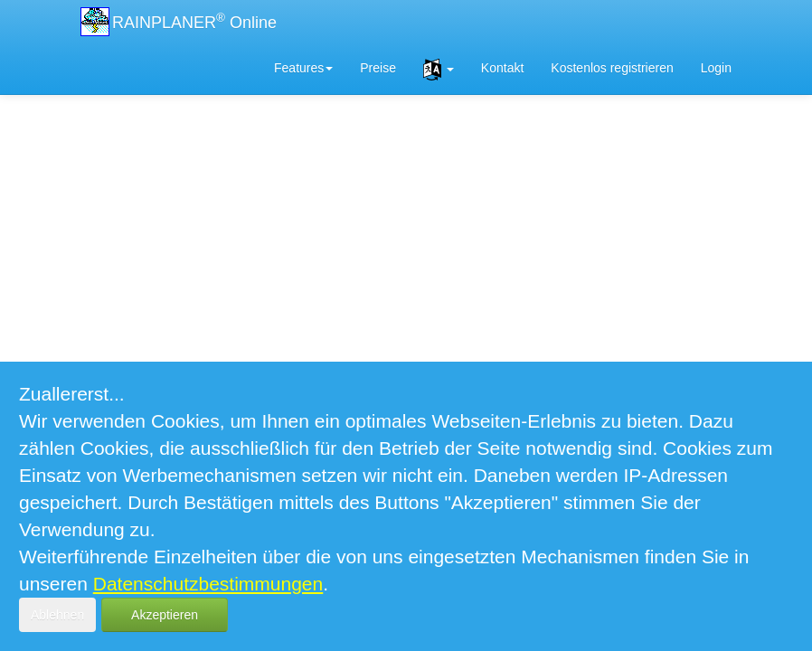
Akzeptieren (165, 615)
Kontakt (502, 68)
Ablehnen (57, 615)
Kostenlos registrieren (612, 68)
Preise (378, 68)
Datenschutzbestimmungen (208, 584)
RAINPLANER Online (194, 21)
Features (303, 68)
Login (716, 68)
